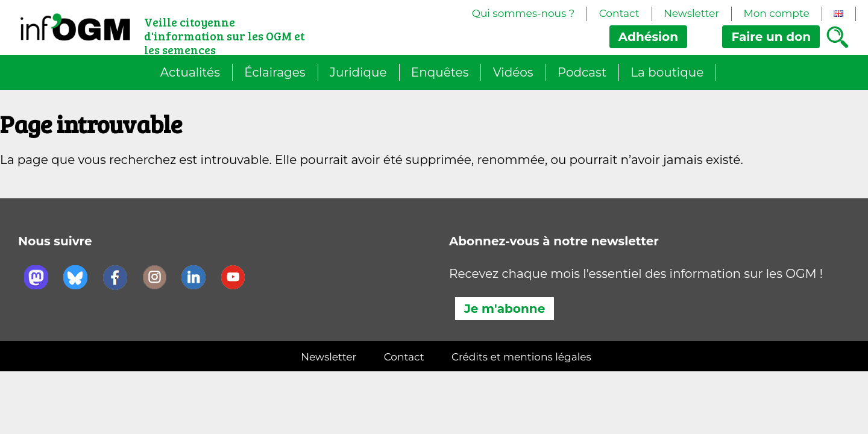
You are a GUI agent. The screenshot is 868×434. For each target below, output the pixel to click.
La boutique (667, 72)
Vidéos (513, 72)
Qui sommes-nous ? (524, 13)
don (771, 37)
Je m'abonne (505, 309)
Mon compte (776, 13)
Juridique (358, 72)
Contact (619, 13)
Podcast (582, 72)
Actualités (190, 72)
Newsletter (691, 13)
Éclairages (275, 72)
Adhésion (648, 37)
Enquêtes (440, 72)
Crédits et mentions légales (521, 357)
